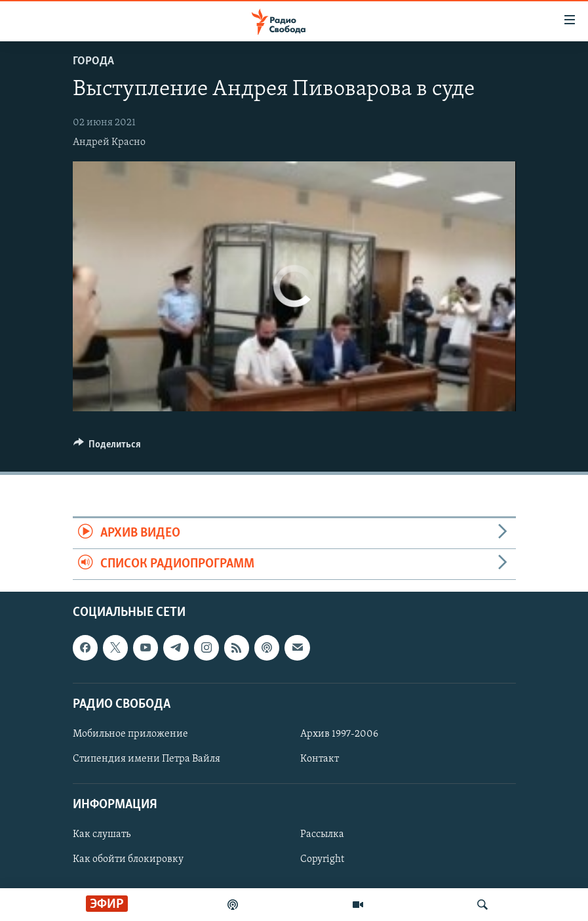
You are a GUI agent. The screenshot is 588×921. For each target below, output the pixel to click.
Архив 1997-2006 (339, 734)
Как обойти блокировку (128, 860)
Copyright (322, 860)
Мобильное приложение (130, 734)
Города (93, 61)
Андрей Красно (109, 142)
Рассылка (322, 835)
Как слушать (102, 835)
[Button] (108, 447)
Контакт (320, 759)
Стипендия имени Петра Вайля (147, 759)
